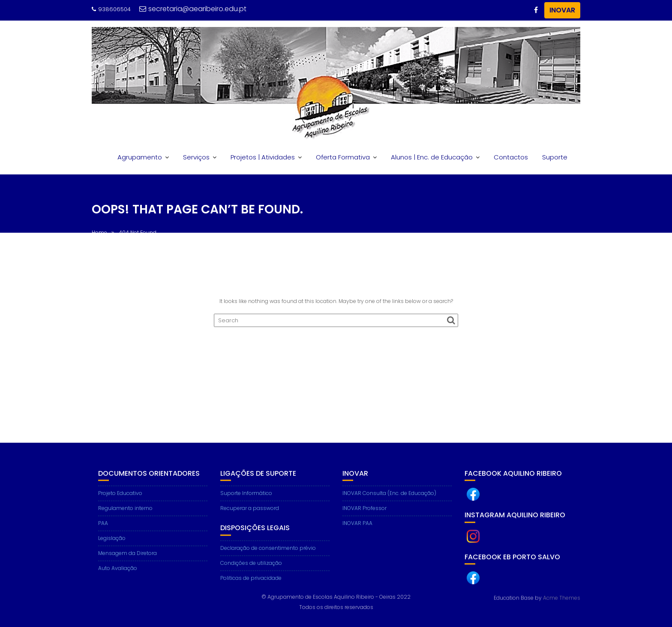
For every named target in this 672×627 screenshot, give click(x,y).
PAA (103, 528)
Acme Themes (562, 598)
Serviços (196, 157)
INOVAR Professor (364, 513)
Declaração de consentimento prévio (268, 553)
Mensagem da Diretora (127, 558)
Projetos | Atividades (263, 157)
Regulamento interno (125, 513)
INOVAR (562, 10)
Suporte (555, 157)
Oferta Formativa (343, 157)
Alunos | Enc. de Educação (432, 157)
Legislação (112, 543)
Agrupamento (140, 157)
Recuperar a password (250, 513)
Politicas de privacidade (251, 583)
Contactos (511, 157)
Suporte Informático (246, 498)
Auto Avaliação (118, 573)
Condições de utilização (251, 568)
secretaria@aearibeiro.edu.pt (193, 9)
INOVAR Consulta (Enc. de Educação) (389, 498)
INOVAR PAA (357, 528)
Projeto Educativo (120, 498)
